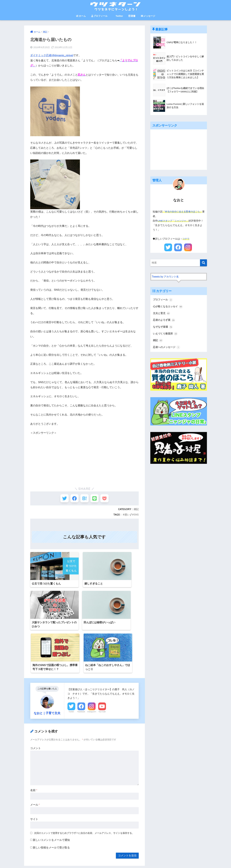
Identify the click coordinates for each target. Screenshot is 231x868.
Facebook (81, 665)
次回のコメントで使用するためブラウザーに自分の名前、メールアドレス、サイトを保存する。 (84, 786)
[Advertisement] (85, 457)
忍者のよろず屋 (165, 325)
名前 (34, 743)
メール (35, 758)
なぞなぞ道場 (163, 332)
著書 (132, 16)
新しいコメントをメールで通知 (51, 793)
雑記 (136, 511)
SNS (136, 516)
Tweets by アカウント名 (166, 281)
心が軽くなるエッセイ (169, 311)
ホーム (81, 16)
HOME (115, 855)
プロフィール (99, 16)
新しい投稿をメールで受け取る (51, 801)
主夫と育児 (162, 318)
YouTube (102, 665)
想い (127, 516)
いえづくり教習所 (166, 339)
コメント (36, 701)
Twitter (118, 16)
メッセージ (148, 16)
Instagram (92, 665)
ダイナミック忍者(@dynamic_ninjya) (52, 55)
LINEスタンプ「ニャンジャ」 (174, 221)
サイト (34, 772)
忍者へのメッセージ (167, 353)
